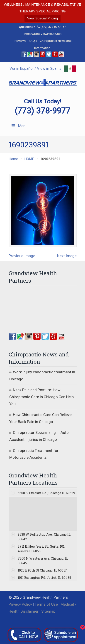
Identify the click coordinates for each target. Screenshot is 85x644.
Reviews (20, 41)
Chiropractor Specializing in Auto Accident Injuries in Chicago (39, 436)
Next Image (67, 256)
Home (13, 159)
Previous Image (22, 256)
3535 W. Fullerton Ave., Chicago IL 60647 (44, 537)
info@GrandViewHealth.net (42, 34)
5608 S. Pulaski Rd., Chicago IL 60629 (46, 493)
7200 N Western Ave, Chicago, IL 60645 (43, 561)
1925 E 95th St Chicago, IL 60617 (42, 570)
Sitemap (48, 611)
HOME (29, 159)
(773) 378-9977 (51, 27)
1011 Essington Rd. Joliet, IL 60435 (44, 578)
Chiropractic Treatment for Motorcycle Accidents (34, 454)
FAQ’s (33, 41)
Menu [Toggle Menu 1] (19, 126)
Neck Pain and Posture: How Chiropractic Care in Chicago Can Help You (41, 397)
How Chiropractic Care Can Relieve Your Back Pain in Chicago (40, 418)
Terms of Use (46, 604)
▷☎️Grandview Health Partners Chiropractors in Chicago (43, 80)
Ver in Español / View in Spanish (43, 68)
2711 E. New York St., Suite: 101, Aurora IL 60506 (41, 549)
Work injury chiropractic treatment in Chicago (42, 375)
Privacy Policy (20, 604)
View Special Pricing (43, 18)
